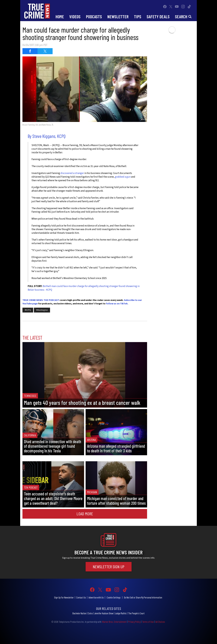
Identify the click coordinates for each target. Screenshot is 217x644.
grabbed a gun (123, 177)
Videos (75, 17)
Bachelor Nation (79, 613)
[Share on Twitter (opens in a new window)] (45, 51)
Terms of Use (148, 622)
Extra (90, 613)
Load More (85, 514)
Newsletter (118, 17)
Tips (138, 17)
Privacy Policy (134, 622)
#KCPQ (28, 310)
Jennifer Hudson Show (104, 613)
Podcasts (94, 17)
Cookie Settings (114, 597)
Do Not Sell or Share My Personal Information (143, 597)
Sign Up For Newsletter (64, 597)
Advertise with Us (96, 597)
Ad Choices (160, 622)
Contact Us (81, 597)
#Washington (42, 310)
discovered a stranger (72, 173)
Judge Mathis (121, 613)
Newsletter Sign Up (109, 567)
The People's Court (136, 613)
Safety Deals (158, 17)
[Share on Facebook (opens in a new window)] (30, 51)
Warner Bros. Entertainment (114, 622)
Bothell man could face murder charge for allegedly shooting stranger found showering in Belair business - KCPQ (84, 288)
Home (60, 17)
